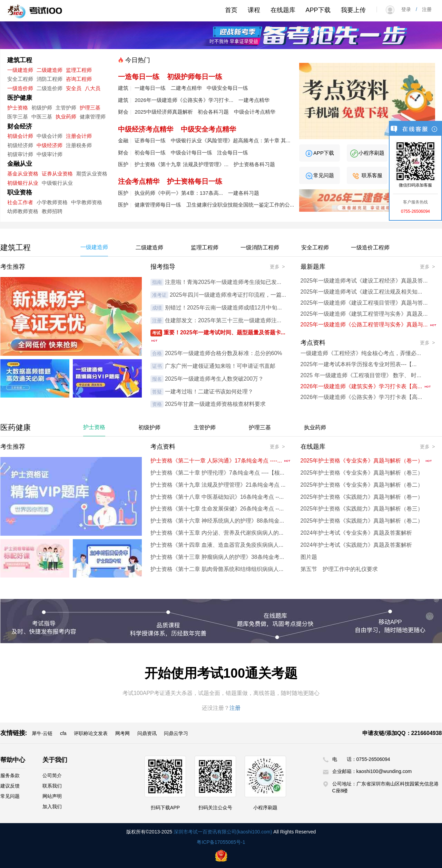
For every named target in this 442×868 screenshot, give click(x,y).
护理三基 (90, 108)
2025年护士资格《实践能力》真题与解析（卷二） (362, 521)
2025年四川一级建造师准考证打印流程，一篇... (228, 295)
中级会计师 (50, 136)
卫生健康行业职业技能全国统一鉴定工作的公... (240, 205)
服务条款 (10, 775)
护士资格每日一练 (195, 181)
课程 (254, 10)
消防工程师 (50, 79)
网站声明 (52, 796)
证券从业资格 (57, 174)
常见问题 (319, 175)
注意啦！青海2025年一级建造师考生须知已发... (223, 282)
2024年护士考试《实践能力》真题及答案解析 (356, 545)
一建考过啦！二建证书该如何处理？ (209, 392)
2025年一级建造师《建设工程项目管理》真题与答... (364, 303)
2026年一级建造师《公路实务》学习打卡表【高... (361, 397)
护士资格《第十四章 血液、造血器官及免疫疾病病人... (217, 545)
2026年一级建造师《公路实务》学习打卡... (184, 100)
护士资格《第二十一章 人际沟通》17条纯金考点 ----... (221, 461)
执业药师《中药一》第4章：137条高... (179, 193)
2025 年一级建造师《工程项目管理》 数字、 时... (361, 375)
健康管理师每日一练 (158, 205)
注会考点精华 (139, 181)
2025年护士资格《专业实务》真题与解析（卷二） (362, 485)
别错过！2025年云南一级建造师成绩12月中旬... (223, 308)
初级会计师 (20, 136)
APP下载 (318, 10)
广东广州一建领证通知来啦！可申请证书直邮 (220, 366)
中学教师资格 (87, 202)
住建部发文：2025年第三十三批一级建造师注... (223, 320)
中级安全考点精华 (208, 129)
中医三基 (42, 117)
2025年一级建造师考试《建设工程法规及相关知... (361, 292)
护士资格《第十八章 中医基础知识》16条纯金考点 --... (217, 497)
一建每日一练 (150, 88)
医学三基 (18, 117)
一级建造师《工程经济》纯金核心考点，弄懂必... (361, 353)
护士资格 (18, 108)
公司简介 (52, 775)
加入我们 (52, 807)
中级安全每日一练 (227, 88)
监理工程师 (79, 70)
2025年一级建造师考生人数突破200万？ (214, 379)
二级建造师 (50, 70)
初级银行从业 (23, 183)
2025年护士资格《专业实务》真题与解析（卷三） (362, 473)
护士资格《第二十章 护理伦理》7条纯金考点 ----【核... (217, 473)
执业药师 (66, 117)
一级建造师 (20, 70)
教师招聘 (52, 211)
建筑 (123, 88)
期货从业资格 (92, 174)
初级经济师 (20, 145)
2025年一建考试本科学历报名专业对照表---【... (359, 364)
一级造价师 (20, 88)
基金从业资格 (23, 174)
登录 (409, 9)
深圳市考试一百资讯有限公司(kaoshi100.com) (223, 832)
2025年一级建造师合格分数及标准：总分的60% (224, 353)
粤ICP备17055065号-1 (221, 842)
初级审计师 (20, 154)
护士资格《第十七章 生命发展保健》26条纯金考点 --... (217, 509)
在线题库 (283, 10)
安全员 (74, 88)
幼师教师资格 (23, 211)
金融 (123, 140)
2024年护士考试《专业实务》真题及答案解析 (356, 533)
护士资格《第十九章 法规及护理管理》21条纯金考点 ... (218, 485)
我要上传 (353, 10)
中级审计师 (50, 154)
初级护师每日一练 (195, 77)
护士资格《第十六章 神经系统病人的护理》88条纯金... (217, 521)
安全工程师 (20, 79)
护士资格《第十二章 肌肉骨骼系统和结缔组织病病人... (217, 569)
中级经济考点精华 (146, 129)
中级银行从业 (57, 183)
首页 (231, 10)
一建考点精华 (254, 100)
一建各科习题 (244, 193)
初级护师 (42, 108)
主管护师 (66, 108)
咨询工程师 (79, 79)
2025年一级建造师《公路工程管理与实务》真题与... (369, 325)
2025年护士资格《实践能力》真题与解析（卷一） (362, 497)
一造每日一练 (139, 77)
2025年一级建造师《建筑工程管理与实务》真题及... (364, 314)
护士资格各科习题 (254, 164)
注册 (424, 9)
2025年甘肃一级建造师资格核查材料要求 (215, 404)
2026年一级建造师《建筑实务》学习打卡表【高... (366, 386)
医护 (123, 164)
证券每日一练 (150, 140)
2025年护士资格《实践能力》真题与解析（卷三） (362, 509)
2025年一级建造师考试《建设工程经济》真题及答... (364, 281)
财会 (123, 112)
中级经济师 (50, 145)
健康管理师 (93, 117)
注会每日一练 (233, 152)
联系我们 (52, 786)
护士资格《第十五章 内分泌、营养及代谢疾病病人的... (217, 533)
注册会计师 (79, 136)
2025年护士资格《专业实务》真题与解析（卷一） (366, 461)
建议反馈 (10, 786)
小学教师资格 (52, 202)
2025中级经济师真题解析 (164, 112)
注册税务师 (79, 145)
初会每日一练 (150, 152)
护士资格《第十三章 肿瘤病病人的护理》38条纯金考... (217, 557)
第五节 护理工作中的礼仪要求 (339, 569)
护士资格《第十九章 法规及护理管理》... (181, 164)
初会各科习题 (213, 112)
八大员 (93, 88)
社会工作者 (20, 202)
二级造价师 (50, 88)
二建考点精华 (186, 88)
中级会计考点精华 (255, 112)
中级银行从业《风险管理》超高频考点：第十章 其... (231, 140)
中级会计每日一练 (191, 152)
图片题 (309, 557)
